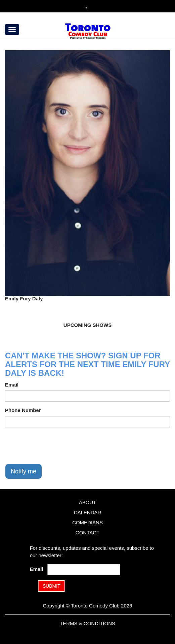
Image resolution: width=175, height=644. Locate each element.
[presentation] (56, 446)
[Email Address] (84, 570)
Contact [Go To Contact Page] (87, 533)
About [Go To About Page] (88, 502)
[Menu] (12, 30)
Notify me (24, 471)
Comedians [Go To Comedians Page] (87, 522)
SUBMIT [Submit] (52, 586)
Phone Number (23, 410)
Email (12, 385)
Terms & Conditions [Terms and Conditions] (87, 623)
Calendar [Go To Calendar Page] (88, 512)
